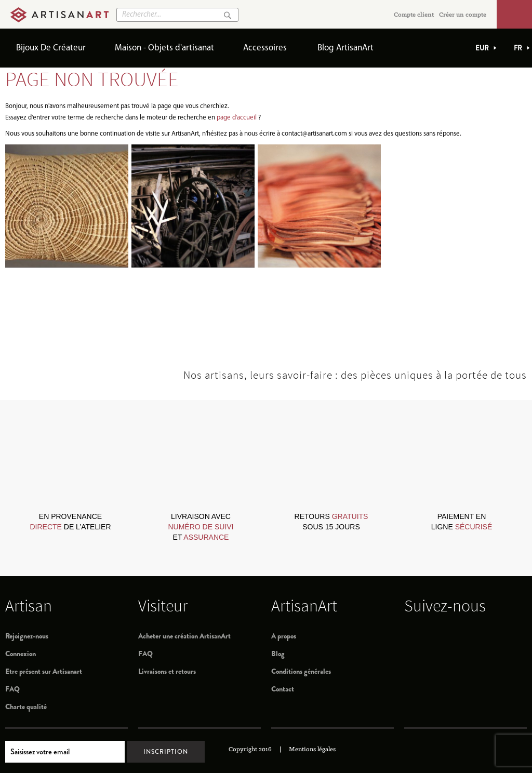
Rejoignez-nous (27, 636)
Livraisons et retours (167, 671)
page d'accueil (237, 118)
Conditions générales (301, 671)
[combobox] (177, 15)
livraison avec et (201, 527)
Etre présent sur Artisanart (44, 671)
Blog (278, 654)
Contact (283, 689)
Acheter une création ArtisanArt (184, 636)
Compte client (414, 15)
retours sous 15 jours (331, 522)
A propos (284, 636)
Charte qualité (26, 707)
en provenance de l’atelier (70, 522)
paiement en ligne (462, 522)
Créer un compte (463, 15)
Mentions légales (312, 749)
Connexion (21, 654)
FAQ (12, 689)
